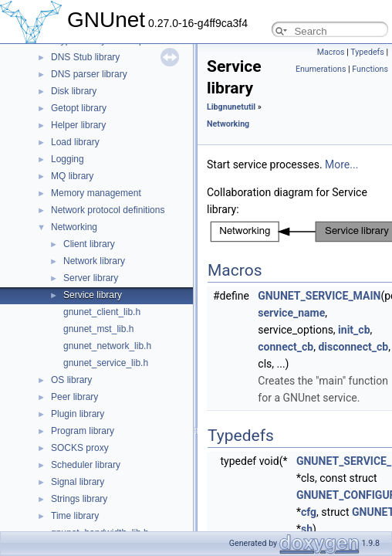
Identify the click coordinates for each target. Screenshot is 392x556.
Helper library (78, 125)
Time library (75, 516)
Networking (74, 227)
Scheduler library (86, 465)
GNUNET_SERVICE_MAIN (319, 296)
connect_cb (286, 347)
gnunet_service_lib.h (106, 363)
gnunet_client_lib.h (102, 312)
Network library (94, 261)
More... (341, 164)
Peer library (74, 397)
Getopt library (79, 108)
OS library (71, 380)
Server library (91, 278)
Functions (370, 69)
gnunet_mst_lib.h (98, 329)
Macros (331, 52)
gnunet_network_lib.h (107, 346)
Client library (89, 244)
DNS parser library (89, 74)
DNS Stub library (85, 57)
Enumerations (321, 69)
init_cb (354, 330)
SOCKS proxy (80, 448)
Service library (93, 295)
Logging (68, 159)
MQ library (72, 176)
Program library (83, 431)
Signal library (78, 482)
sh (307, 529)
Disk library (74, 91)
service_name (291, 313)
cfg (309, 512)
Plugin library (78, 414)
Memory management (96, 193)
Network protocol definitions (108, 210)
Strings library (79, 499)
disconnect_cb (353, 347)
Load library (75, 142)
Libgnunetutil (231, 107)
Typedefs (367, 52)
